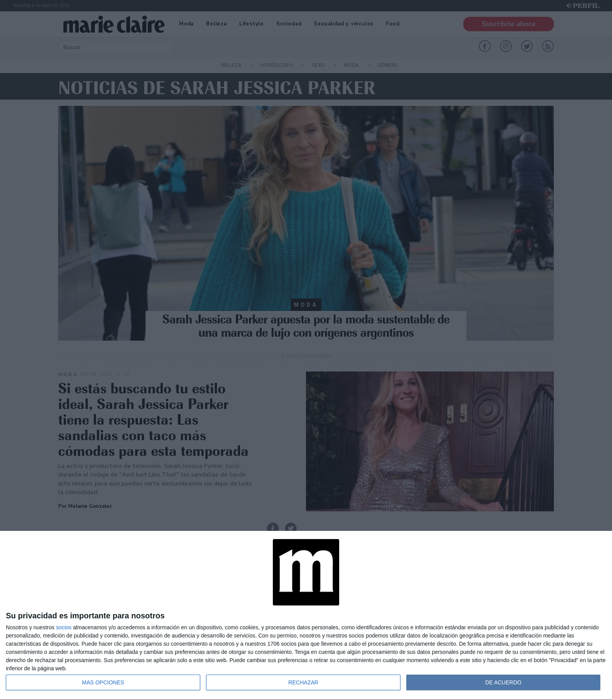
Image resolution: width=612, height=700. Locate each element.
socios (64, 627)
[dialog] (306, 616)
